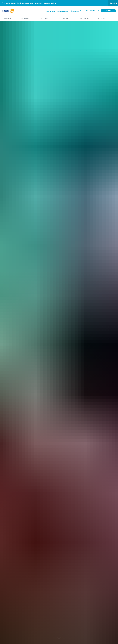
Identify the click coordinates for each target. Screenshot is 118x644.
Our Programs (66, 17)
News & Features (85, 17)
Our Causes (47, 17)
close (112, 3)
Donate (108, 11)
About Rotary (9, 17)
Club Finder (63, 11)
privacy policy (50, 3)
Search (76, 11)
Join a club (89, 11)
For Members (106, 17)
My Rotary (50, 11)
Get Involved (28, 17)
